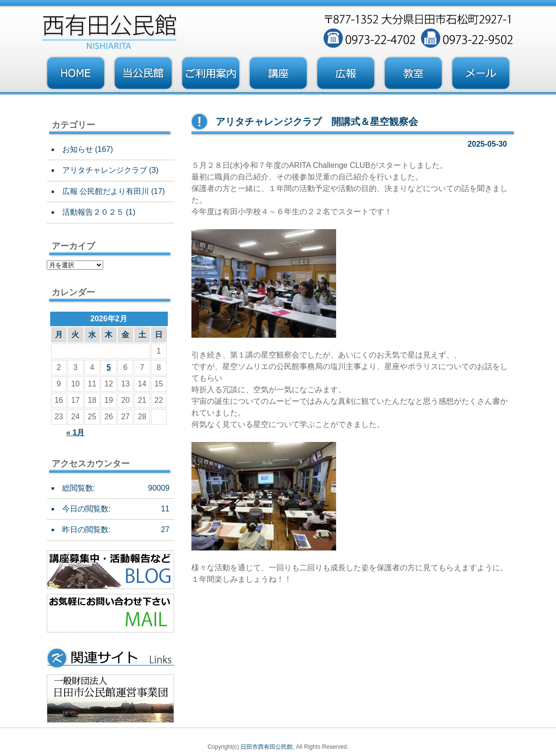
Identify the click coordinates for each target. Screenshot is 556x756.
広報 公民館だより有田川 (106, 191)
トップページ (76, 73)
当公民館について (143, 73)
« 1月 (75, 433)
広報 (346, 73)
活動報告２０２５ (93, 212)
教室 (413, 73)
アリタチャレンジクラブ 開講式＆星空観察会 (317, 122)
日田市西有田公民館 (267, 747)
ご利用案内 (211, 73)
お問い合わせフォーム (481, 73)
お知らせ (78, 149)
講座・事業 (278, 73)
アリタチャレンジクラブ (105, 170)
